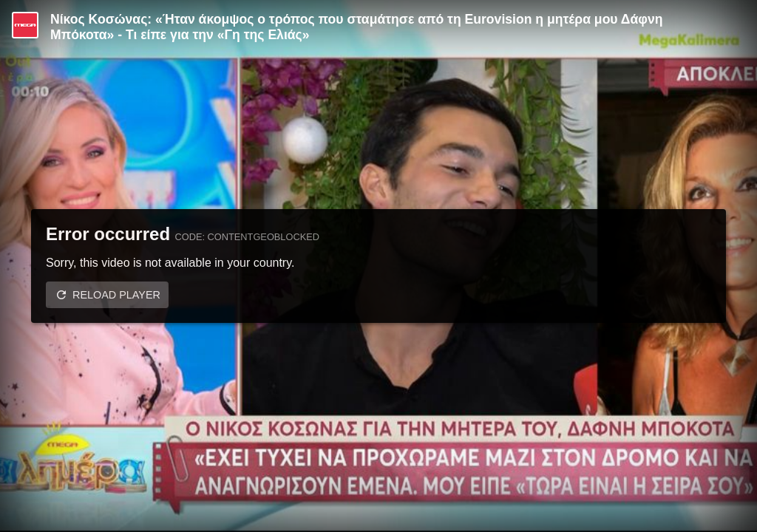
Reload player (116, 295)
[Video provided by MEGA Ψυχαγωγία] (25, 25)
